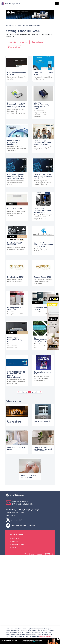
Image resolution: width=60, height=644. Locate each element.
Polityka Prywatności (19, 544)
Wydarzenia (24, 42)
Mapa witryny (16, 539)
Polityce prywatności (45, 636)
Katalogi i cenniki (38, 42)
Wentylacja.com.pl (11, 25)
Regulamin (15, 542)
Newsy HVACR (22, 25)
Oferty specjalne (14, 47)
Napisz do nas (11, 516)
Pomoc (14, 547)
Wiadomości (12, 42)
